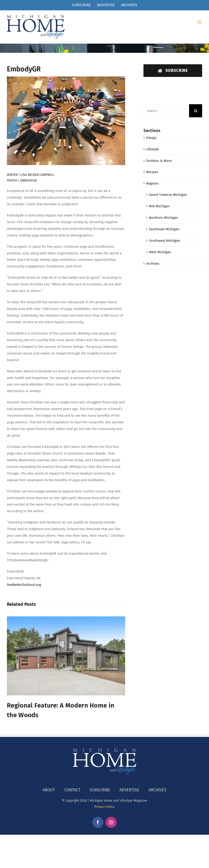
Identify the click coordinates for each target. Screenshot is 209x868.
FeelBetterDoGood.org (24, 585)
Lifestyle (153, 149)
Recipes (152, 172)
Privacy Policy (104, 807)
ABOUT (49, 790)
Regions (152, 183)
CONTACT (72, 790)
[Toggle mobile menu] (200, 22)
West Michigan (160, 252)
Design (151, 138)
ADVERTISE (129, 790)
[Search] (196, 111)
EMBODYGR (29, 181)
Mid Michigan (159, 206)
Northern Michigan (164, 218)
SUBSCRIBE (100, 790)
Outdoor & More (159, 161)
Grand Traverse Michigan (168, 195)
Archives (153, 264)
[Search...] (166, 111)
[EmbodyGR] (66, 121)
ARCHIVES (157, 790)
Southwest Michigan (165, 241)
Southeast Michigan (164, 229)
